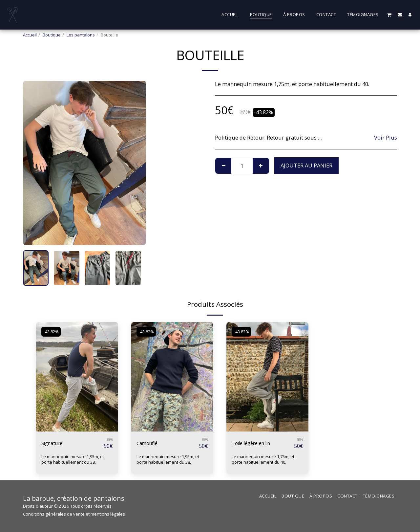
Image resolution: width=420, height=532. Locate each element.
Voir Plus (386, 138)
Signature (54, 443)
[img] (77, 377)
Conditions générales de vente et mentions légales (74, 514)
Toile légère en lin (255, 443)
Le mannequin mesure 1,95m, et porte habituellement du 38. (73, 459)
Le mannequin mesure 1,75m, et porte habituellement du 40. (264, 459)
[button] (389, 15)
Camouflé (149, 443)
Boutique (52, 35)
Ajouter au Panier (306, 165)
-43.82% (52, 332)
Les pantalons (81, 35)
